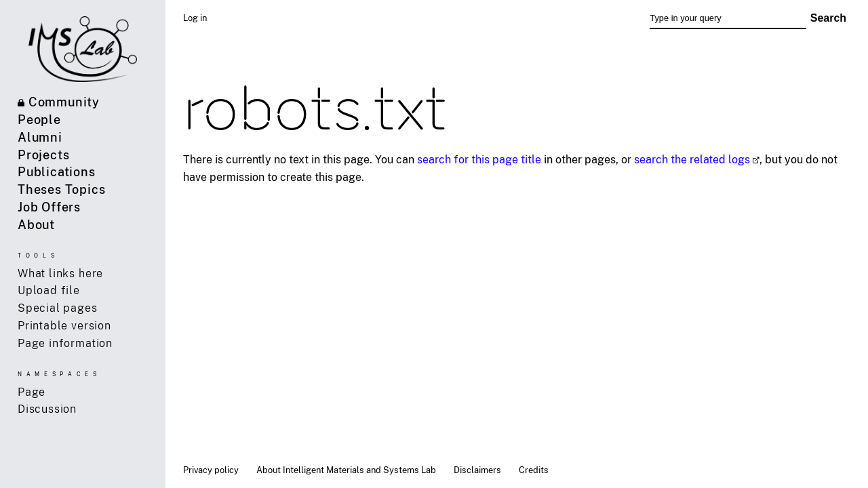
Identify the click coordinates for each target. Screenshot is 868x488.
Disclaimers (477, 470)
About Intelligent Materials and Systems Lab (346, 470)
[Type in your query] (728, 18)
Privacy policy (211, 470)
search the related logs (692, 159)
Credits (534, 470)
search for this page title (479, 159)
